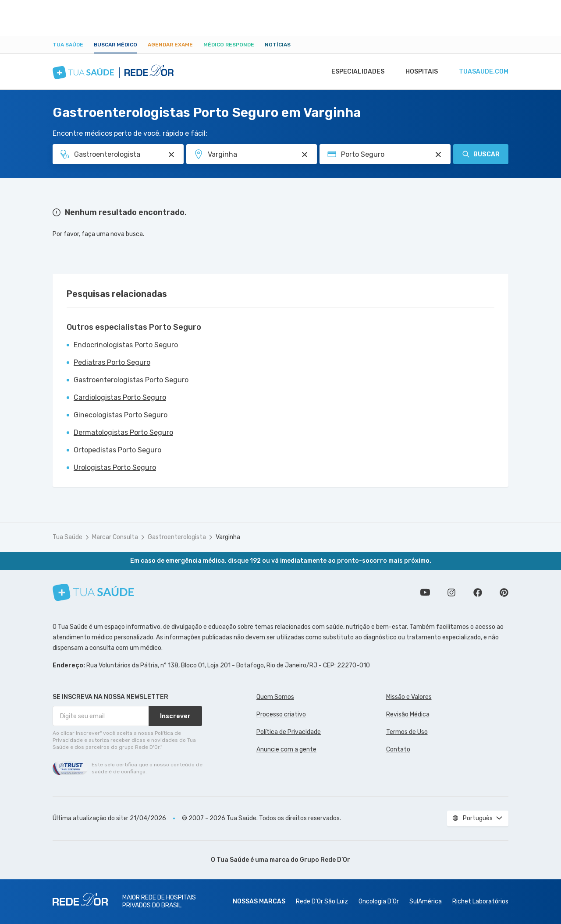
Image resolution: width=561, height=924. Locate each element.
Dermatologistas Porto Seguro (123, 432)
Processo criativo (281, 714)
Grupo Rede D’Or (325, 860)
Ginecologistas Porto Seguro (121, 415)
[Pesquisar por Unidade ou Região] (305, 155)
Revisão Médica (408, 714)
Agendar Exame (170, 45)
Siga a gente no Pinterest (504, 592)
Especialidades (354, 72)
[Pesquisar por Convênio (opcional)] (438, 155)
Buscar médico (115, 45)
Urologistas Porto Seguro (115, 467)
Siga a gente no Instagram (451, 592)
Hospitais (419, 72)
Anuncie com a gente (286, 749)
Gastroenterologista (177, 537)
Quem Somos (275, 697)
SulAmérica (426, 901)
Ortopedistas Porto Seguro (117, 450)
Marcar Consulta (115, 537)
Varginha (228, 537)
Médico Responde (229, 45)
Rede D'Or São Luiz (322, 901)
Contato (398, 749)
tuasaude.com (483, 72)
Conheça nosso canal (425, 592)
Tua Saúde (68, 45)
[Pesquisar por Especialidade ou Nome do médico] (171, 155)
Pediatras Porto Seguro (112, 362)
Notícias (278, 45)
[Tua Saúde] (93, 592)
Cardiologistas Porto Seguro (120, 397)
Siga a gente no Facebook (478, 592)
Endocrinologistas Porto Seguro (126, 345)
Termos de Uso (407, 732)
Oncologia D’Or (379, 901)
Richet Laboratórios (480, 901)
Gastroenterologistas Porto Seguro (131, 380)
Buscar (481, 154)
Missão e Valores (409, 697)
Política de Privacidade (289, 732)
